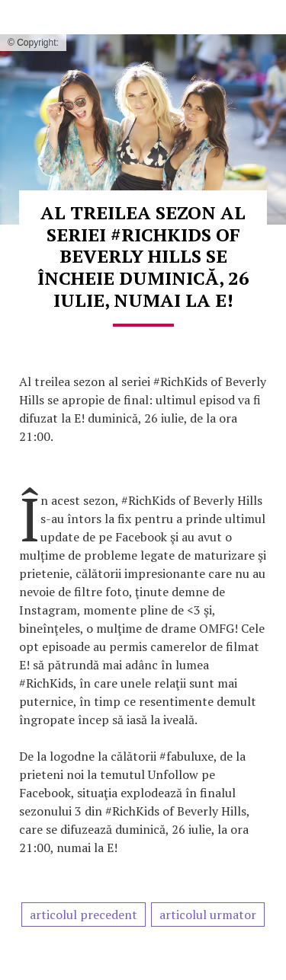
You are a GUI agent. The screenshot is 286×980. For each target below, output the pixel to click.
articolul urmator (208, 915)
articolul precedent (84, 915)
